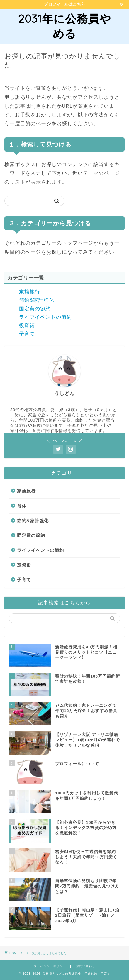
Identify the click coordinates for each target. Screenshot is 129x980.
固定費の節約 (35, 309)
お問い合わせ (86, 966)
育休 (22, 506)
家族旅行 (30, 292)
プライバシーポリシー (50, 966)
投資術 (27, 326)
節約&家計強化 (37, 300)
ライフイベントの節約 (45, 317)
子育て (27, 334)
